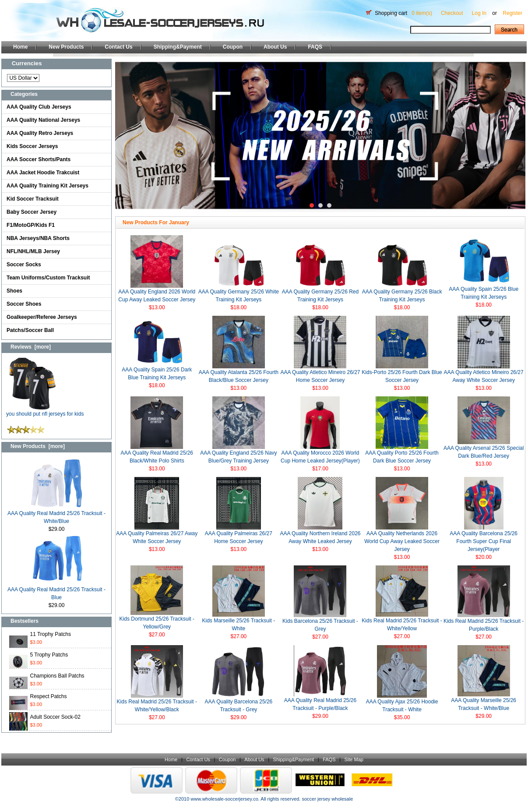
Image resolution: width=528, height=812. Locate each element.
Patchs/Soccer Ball (30, 330)
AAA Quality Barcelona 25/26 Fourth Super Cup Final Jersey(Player (484, 541)
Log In (479, 13)
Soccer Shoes (24, 304)
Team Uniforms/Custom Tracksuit (48, 278)
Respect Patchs (49, 696)
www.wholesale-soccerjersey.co (224, 799)
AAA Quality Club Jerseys (39, 107)
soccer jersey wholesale (327, 799)
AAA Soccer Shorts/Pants (39, 159)
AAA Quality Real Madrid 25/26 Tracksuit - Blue (56, 591)
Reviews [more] (31, 347)
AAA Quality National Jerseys (43, 120)
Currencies (27, 63)
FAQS (315, 47)
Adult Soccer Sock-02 (55, 717)
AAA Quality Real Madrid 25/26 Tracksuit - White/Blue (56, 514)
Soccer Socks (24, 265)
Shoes (14, 291)
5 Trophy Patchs (49, 655)
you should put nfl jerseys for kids (45, 411)
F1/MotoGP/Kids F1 (31, 225)
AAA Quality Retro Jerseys (40, 133)
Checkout (452, 13)
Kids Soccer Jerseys (32, 146)
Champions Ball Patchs (57, 676)
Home (20, 47)
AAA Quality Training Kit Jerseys (48, 186)
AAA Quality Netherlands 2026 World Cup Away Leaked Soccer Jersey (402, 541)
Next (514, 135)
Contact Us (118, 47)
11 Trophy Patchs (51, 634)
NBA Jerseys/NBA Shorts (38, 238)
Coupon (233, 47)
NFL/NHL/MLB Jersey (33, 251)
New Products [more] (38, 446)
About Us (275, 47)
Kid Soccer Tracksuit (33, 199)
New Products (66, 47)
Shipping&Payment (178, 47)
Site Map (354, 759)
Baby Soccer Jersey (32, 212)
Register (512, 13)
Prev (127, 135)
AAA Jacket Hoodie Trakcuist (43, 173)
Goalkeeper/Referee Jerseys (42, 317)
